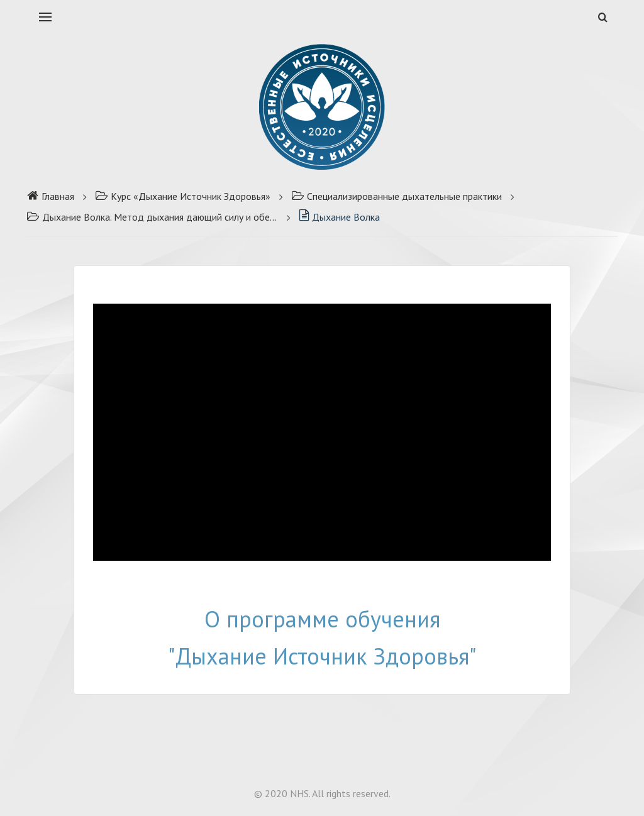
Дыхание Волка (339, 217)
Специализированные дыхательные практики (397, 196)
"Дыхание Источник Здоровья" (322, 656)
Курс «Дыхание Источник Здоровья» (183, 196)
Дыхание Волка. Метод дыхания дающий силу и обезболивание (152, 217)
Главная (50, 196)
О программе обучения (322, 619)
